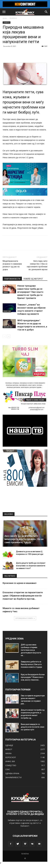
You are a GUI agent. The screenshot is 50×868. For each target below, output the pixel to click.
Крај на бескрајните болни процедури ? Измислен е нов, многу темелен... (33, 677)
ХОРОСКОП (11, 757)
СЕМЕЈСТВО (11, 765)
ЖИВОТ (6, 292)
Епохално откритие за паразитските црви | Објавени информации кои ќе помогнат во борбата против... (23, 596)
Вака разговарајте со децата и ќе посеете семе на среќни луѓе (33, 727)
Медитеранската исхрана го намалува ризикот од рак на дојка (12, 265)
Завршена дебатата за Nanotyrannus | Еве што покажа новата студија (31, 664)
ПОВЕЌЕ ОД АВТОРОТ (33, 279)
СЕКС (8, 769)
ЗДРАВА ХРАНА (12, 773)
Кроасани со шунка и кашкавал (20, 583)
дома (5, 18)
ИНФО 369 (7, 311)
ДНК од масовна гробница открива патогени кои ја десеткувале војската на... (31, 650)
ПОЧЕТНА (25, 854)
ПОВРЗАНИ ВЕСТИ (12, 279)
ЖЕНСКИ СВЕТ (8, 327)
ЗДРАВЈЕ (9, 745)
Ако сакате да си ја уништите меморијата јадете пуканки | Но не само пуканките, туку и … (24, 539)
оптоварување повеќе (25, 618)
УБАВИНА (13, 18)
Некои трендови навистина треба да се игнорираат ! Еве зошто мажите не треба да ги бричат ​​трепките (30, 292)
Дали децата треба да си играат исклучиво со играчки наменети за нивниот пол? (31, 566)
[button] (46, 12)
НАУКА (8, 753)
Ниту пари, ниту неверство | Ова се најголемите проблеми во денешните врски (37, 265)
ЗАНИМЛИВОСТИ (13, 777)
